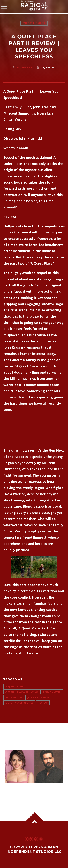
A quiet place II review (22, 692)
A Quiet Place (15, 686)
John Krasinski (38, 697)
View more (34, 766)
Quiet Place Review (19, 703)
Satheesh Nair (25, 67)
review (43, 703)
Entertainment (34, 23)
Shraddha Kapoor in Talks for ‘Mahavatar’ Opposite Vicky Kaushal (32, 793)
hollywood (14, 697)
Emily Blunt (52, 692)
